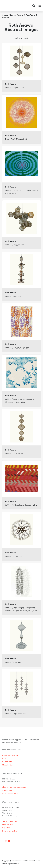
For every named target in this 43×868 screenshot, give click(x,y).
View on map (7, 790)
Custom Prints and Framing (13, 15)
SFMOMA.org (11, 816)
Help (4, 759)
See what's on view (10, 821)
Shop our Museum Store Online (14, 787)
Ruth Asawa (31, 15)
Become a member (10, 831)
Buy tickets (6, 828)
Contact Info (7, 762)
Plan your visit (8, 825)
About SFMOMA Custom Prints (14, 755)
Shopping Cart (8, 765)
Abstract (6, 17)
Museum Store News (10, 794)
